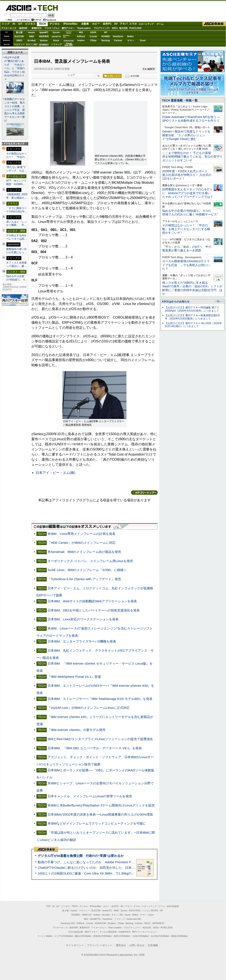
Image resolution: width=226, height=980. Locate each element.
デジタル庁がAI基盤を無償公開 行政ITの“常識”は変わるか (81, 856)
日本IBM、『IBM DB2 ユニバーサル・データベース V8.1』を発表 (95, 748)
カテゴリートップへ (144, 493)
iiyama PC (107, 911)
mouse (31, 32)
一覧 (97, 76)
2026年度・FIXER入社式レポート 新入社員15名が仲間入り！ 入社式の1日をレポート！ (187, 175)
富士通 (19, 32)
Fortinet (118, 41)
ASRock (81, 36)
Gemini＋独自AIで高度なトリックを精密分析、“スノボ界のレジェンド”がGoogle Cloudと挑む (186, 135)
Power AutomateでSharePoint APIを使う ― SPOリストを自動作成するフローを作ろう (191, 119)
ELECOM (19, 36)
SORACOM (100, 923)
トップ (6, 24)
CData (93, 41)
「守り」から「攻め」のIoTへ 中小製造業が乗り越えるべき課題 (187, 249)
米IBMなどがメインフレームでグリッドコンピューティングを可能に (97, 823)
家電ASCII (37, 28)
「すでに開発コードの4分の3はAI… (17, 210)
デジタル (55, 24)
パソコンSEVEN (69, 32)
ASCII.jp (18, 8)
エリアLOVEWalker (64, 936)
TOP (48, 906)
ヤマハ (130, 41)
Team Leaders (115, 928)
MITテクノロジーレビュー (145, 932)
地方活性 (123, 28)
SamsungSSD (66, 36)
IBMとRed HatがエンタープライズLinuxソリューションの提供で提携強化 (100, 739)
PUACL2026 (135, 28)
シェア (71, 75)
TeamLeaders (84, 28)
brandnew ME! (69, 45)
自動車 (85, 24)
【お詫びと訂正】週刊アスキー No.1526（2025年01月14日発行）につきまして (193, 325)
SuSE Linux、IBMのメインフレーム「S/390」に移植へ (87, 570)
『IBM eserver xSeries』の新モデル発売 (76, 730)
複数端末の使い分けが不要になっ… (16, 251)
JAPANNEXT (44, 45)
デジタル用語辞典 (108, 932)
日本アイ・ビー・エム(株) (56, 473)
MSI (81, 32)
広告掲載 (153, 945)
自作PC (107, 24)
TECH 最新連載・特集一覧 (180, 100)
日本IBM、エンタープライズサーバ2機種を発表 (82, 641)
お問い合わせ (137, 945)
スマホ (133, 24)
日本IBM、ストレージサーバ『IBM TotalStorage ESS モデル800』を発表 (100, 699)
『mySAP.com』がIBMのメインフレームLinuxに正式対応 (89, 708)
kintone (44, 41)
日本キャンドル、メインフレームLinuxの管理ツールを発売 (90, 796)
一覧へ (218, 301)
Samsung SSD (68, 923)
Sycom (56, 32)
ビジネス (30, 24)
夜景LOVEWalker (122, 936)
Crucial (93, 36)
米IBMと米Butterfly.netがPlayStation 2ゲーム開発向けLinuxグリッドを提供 (101, 805)
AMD (31, 36)
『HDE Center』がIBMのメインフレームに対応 (82, 543)
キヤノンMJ (32, 45)
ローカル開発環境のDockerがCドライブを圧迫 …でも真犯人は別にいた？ (186, 265)
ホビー (96, 24)
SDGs (115, 28)
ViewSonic (118, 36)
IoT (20, 24)
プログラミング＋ (132, 928)
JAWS (19, 41)
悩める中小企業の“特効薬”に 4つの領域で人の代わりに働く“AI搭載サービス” (190, 213)
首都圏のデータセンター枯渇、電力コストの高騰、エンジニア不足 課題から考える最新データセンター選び (14, 110)
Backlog (106, 41)
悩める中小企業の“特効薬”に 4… (17, 278)
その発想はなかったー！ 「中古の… (17, 155)
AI (14, 24)
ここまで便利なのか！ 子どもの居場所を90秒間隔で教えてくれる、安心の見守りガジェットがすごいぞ (192, 157)
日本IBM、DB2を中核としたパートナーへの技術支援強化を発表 (93, 610)
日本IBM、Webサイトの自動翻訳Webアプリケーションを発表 (92, 601)
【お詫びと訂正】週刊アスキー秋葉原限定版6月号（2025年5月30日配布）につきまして (192, 317)
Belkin (130, 36)
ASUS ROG (44, 36)
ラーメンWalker (45, 936)
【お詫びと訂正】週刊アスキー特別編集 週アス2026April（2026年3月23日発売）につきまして (192, 309)
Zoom (143, 41)
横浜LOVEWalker (83, 936)
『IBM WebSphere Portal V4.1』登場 (74, 677)
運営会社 (121, 945)
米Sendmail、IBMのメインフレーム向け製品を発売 (84, 552)
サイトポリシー (75, 945)
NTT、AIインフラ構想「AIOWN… (16, 182)
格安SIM (23, 28)
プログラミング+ (102, 28)
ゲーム (160, 24)
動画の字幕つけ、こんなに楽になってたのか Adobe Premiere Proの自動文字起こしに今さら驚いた (110, 862)
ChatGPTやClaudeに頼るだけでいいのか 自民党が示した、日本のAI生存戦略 (94, 868)
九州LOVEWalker (141, 936)
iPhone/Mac (70, 24)
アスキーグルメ (52, 28)
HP (106, 32)
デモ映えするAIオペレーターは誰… (16, 237)
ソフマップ (56, 45)
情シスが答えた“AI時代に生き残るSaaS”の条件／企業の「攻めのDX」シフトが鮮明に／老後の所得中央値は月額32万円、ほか (192, 288)
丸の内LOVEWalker (160, 936)
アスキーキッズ (9, 28)
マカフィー (19, 45)
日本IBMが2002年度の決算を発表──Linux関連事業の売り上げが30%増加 (100, 814)
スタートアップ (146, 24)
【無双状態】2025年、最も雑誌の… (17, 196)
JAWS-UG (87, 915)
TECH (46, 8)
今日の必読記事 (75, 932)
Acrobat (32, 41)
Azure (56, 41)
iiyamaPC (44, 32)
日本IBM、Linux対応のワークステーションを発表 (83, 619)
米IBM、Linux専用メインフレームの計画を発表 (81, 534)
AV (116, 24)
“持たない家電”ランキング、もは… (16, 169)
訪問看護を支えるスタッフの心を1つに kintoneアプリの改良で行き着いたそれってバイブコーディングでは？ (188, 193)
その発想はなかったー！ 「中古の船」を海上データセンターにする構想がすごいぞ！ (186, 229)
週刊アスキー (68, 28)
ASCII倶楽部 (214, 24)
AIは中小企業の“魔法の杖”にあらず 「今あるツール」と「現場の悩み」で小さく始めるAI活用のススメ (14, 68)
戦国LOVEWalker (179, 936)
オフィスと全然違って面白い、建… (16, 264)
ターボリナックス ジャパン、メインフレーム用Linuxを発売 (90, 561)
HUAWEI (106, 36)
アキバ (124, 24)
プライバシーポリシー (100, 945)
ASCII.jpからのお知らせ (176, 302)
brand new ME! (134, 919)
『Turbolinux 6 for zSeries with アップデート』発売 (84, 579)
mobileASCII (125, 932)
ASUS (93, 32)
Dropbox (81, 40)
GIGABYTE (56, 37)
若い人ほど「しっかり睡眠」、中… (16, 224)
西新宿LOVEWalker (103, 936)
